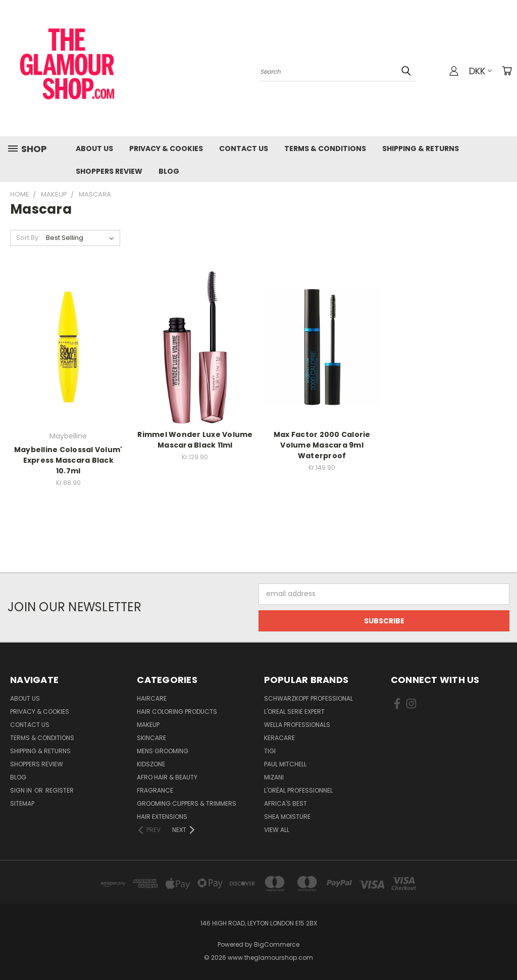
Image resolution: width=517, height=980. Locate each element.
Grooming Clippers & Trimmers (187, 803)
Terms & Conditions (325, 149)
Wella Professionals (297, 725)
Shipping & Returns (421, 149)
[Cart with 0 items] (507, 71)
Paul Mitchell (285, 764)
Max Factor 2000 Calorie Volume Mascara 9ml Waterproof (322, 445)
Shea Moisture (287, 817)
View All (277, 830)
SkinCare (151, 738)
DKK (480, 71)
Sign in (22, 790)
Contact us (244, 149)
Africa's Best (286, 803)
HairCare (152, 698)
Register (60, 790)
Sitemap (22, 803)
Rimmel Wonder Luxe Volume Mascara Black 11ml (195, 440)
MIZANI (274, 777)
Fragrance (155, 790)
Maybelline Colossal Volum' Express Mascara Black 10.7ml (68, 460)
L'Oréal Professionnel (298, 790)
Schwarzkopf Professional (308, 698)
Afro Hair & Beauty (167, 777)
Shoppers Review (109, 171)
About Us (94, 149)
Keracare (279, 738)
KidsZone (151, 764)
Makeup (148, 725)
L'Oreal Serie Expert (294, 712)
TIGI (270, 751)
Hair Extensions (162, 817)
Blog (169, 171)
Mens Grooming (163, 751)
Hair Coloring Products (177, 712)
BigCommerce (277, 944)
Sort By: (28, 238)
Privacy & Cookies (166, 149)
